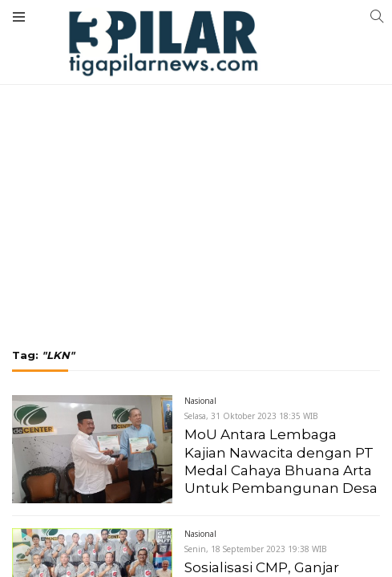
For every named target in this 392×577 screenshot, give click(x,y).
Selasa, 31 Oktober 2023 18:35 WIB (251, 416)
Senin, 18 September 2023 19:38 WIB (256, 549)
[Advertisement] (196, 140)
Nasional (200, 401)
